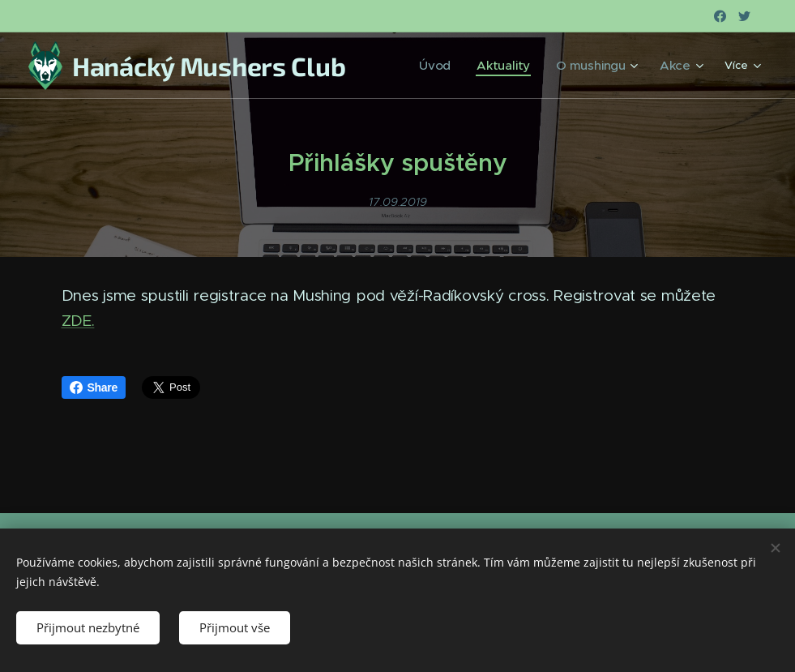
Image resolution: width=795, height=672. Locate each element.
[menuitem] (459, 66)
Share (94, 387)
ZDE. (78, 321)
